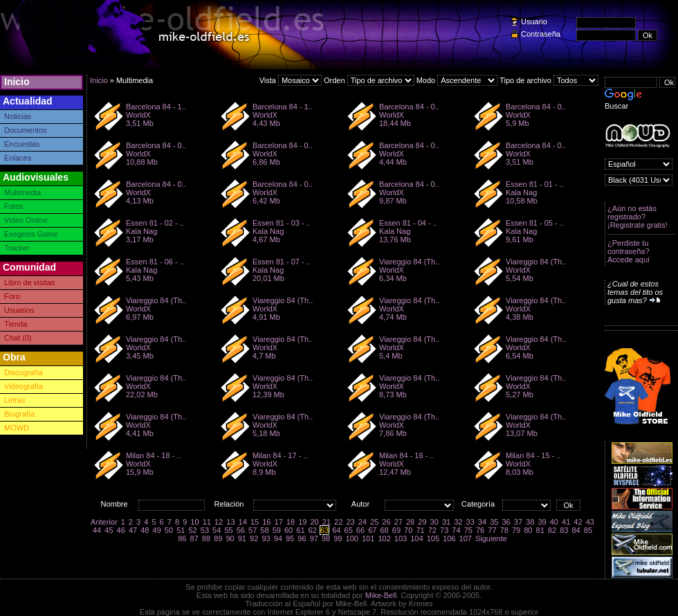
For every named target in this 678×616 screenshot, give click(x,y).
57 (253, 530)
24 (363, 522)
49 (157, 530)
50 (169, 530)
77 (492, 530)
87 (194, 538)
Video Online (26, 220)
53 (205, 530)
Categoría (478, 504)
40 (554, 522)
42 (578, 522)
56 (241, 530)
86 (182, 538)
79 (516, 530)
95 (290, 538)
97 (314, 538)
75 (468, 530)
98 (326, 538)
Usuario (534, 21)
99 (338, 538)
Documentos (26, 130)
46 (121, 530)
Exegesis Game (31, 234)
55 (228, 530)
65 (349, 530)
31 (446, 522)
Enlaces (18, 158)
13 (230, 522)
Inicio (17, 82)
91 (242, 538)
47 (133, 530)
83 (564, 530)
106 (449, 538)
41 (566, 522)
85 (588, 530)
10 (194, 522)
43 (590, 522)
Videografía (24, 386)
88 (206, 538)
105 (433, 538)
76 (480, 530)
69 (396, 530)
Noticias (18, 116)
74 (456, 530)
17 (279, 522)
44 (97, 530)
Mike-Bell (381, 595)
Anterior (104, 522)
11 (207, 522)
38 (530, 522)
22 (338, 522)
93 (266, 538)
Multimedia (22, 192)
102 (384, 538)
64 (336, 530)
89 (218, 538)
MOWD (17, 428)
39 (542, 522)
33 (470, 522)
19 (302, 522)
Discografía (24, 372)
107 (466, 538)
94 (278, 538)
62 (313, 530)
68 (384, 530)
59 (277, 530)
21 (327, 522)
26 (386, 522)
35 (494, 522)
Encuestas (22, 144)
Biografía (19, 414)
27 (398, 522)
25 (374, 522)
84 (576, 530)
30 (434, 522)
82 (552, 530)
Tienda (16, 324)
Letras (15, 400)
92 (254, 538)
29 (422, 522)
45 (109, 530)
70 (408, 530)
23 (350, 522)
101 (368, 538)
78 (504, 530)
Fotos (14, 206)
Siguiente (491, 538)
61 (300, 530)
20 (314, 522)
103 (401, 538)
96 (302, 538)
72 (432, 530)
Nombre (114, 504)
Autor (360, 504)
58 (264, 530)
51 (181, 530)
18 (291, 522)
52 (192, 530)
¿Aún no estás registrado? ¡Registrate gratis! (638, 217)
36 (506, 522)
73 (444, 530)
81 (540, 530)
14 (243, 522)
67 (372, 530)
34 (482, 522)
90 (230, 538)
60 (288, 530)
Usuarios (19, 310)
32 (458, 522)
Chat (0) (18, 338)
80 (528, 530)
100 (352, 538)
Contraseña (541, 34)
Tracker (17, 248)
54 (217, 530)
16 (266, 522)
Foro (12, 296)
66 (360, 530)
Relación (229, 504)
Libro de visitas (29, 282)
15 (255, 522)
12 (219, 522)
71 (420, 530)
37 (518, 522)
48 (145, 530)
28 (410, 522)
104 (416, 538)
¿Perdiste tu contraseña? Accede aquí (629, 251)
